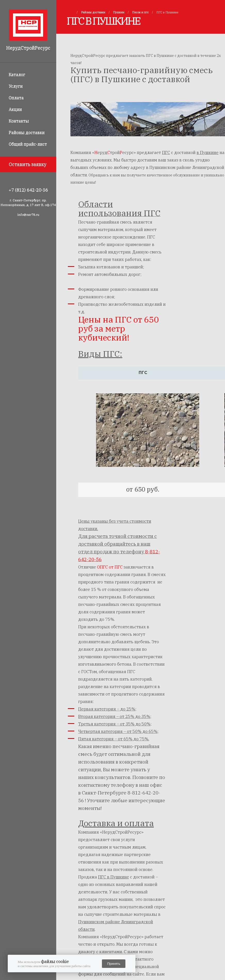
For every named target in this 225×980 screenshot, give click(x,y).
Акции (15, 109)
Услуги (16, 86)
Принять (114, 964)
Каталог (17, 74)
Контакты (19, 121)
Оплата (16, 98)
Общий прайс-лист (28, 144)
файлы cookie (55, 961)
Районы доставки (27, 132)
